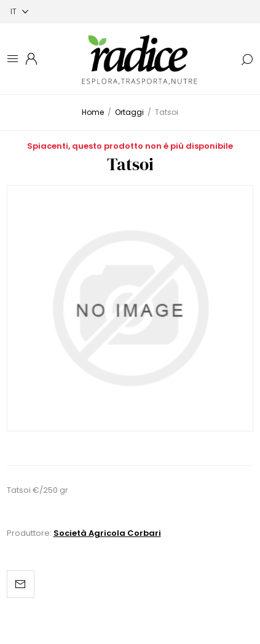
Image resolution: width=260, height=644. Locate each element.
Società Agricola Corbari (107, 533)
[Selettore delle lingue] (19, 11)
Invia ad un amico (21, 584)
